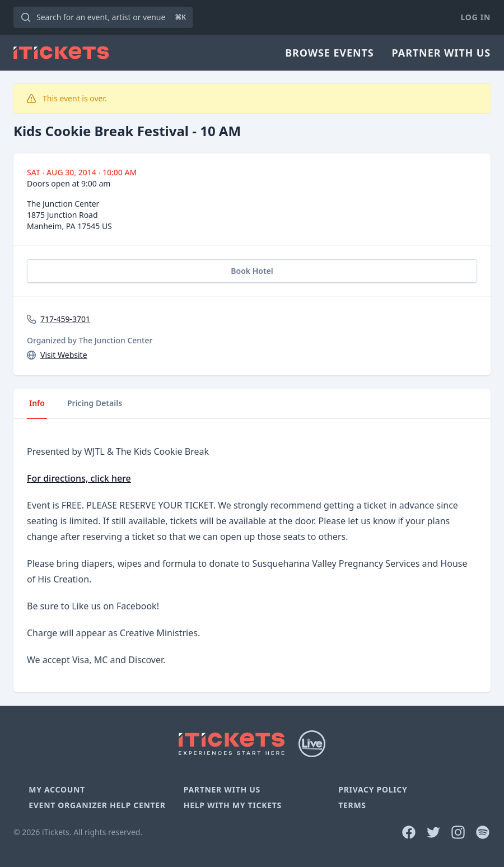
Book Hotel (252, 271)
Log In (476, 17)
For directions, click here (79, 478)
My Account (57, 789)
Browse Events (329, 53)
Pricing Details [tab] (95, 403)
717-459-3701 (65, 319)
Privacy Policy (373, 789)
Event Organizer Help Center (97, 805)
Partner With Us (441, 53)
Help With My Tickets (233, 805)
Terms (352, 805)
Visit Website (64, 355)
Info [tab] (37, 403)
